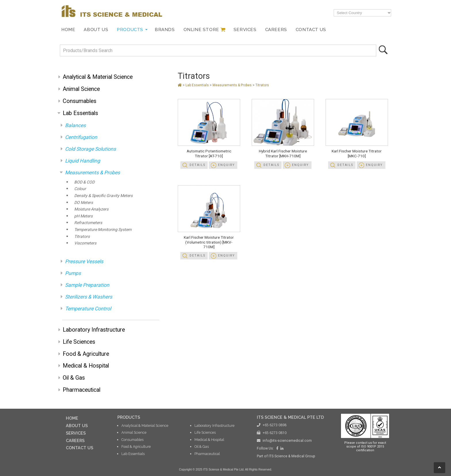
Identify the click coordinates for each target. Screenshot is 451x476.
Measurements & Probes (92, 173)
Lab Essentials (80, 113)
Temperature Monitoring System (103, 230)
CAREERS (75, 440)
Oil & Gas (74, 378)
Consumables (80, 101)
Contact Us (311, 30)
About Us (96, 30)
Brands (165, 30)
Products (130, 30)
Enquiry (227, 165)
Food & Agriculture (86, 354)
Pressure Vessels (84, 261)
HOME (72, 418)
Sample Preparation (87, 285)
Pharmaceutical (82, 390)
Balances (75, 125)
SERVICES (76, 433)
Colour (80, 189)
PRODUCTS (129, 417)
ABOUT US (77, 426)
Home (68, 30)
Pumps (73, 273)
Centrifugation (81, 137)
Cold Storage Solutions (90, 149)
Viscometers (85, 243)
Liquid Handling (83, 161)
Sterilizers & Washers (89, 297)
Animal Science (81, 89)
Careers (276, 30)
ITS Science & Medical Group (292, 456)
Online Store (201, 30)
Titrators (82, 236)
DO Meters (84, 202)
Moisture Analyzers (91, 209)
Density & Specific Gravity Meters (103, 196)
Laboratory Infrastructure (94, 330)
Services (245, 30)
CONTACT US (80, 448)
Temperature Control (88, 309)
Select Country (349, 13)
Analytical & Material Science (98, 77)
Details (197, 165)
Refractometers (88, 223)
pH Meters (83, 216)
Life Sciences (79, 342)
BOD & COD (84, 182)
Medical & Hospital (86, 366)
